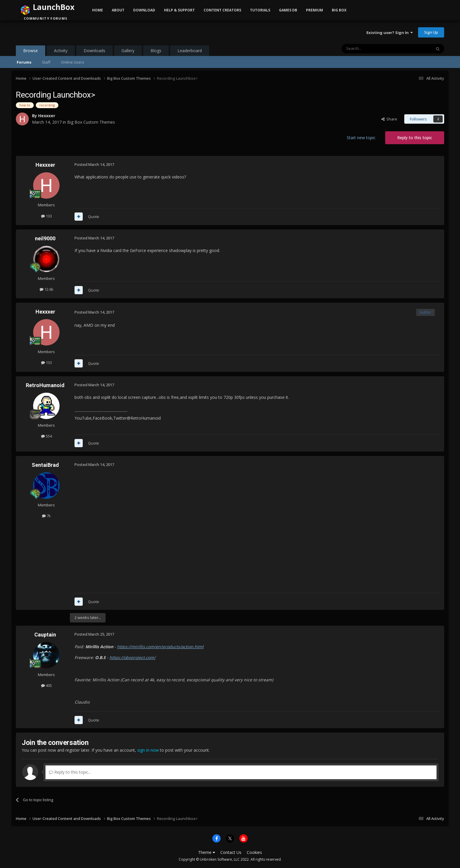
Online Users (73, 62)
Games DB (288, 10)
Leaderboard (190, 51)
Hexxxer (47, 116)
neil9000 (45, 238)
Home (98, 10)
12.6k (46, 289)
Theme (207, 852)
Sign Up (431, 32)
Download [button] (144, 10)
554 (46, 436)
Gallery (128, 51)
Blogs (156, 51)
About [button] (118, 10)
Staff (46, 62)
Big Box (339, 10)
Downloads (94, 51)
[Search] (372, 49)
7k (46, 516)
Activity (61, 51)
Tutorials (260, 10)
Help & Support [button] (179, 10)
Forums (24, 62)
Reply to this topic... (70, 772)
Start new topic (361, 138)
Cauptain (45, 635)
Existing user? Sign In (390, 33)
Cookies (254, 852)
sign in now (148, 750)
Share (389, 119)
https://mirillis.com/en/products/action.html (160, 647)
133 (46, 216)
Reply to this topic (415, 138)
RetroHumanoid (45, 385)
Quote (94, 217)
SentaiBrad (45, 465)
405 (46, 685)
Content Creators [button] (222, 10)
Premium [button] (314, 10)
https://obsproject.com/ (132, 657)
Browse (31, 52)
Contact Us (231, 852)
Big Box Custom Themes (91, 122)
